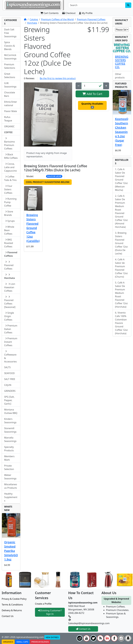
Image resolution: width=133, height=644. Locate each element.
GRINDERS (10, 391)
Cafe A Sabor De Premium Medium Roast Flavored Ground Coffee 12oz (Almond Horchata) (121, 211)
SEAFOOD (9, 373)
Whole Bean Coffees (9, 230)
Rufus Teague (8, 119)
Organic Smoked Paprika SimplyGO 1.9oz (11, 551)
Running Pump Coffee (10, 202)
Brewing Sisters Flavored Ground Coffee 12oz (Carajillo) (33, 228)
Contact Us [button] (83, 629)
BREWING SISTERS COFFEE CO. (122, 62)
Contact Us (8, 616)
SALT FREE (10, 379)
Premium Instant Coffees (11, 342)
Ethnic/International (11, 104)
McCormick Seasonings (10, 57)
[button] (48, 114)
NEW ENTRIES (52, 637)
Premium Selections (10, 66)
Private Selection (9, 467)
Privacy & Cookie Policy (14, 599)
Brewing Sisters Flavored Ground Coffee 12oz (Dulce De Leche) (121, 243)
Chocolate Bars (10, 94)
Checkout (69, 13)
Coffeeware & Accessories (10, 357)
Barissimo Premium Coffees (9, 144)
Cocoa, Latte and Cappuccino (11, 167)
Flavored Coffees (9, 265)
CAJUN (8, 385)
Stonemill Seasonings (10, 430)
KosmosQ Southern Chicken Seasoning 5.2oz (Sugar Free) (122, 132)
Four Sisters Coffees (8, 189)
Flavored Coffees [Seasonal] (10, 302)
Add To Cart (92, 94)
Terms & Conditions (12, 605)
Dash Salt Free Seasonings (10, 33)
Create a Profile (43, 604)
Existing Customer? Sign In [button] (50, 612)
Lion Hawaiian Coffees (10, 287)
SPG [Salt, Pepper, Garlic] (9, 400)
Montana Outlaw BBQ (11, 411)
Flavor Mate (11, 111)
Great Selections (10, 76)
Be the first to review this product (58, 78)
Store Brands (9, 213)
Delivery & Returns (12, 610)
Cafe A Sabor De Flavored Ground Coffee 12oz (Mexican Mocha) (121, 180)
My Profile (86, 13)
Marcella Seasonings (10, 439)
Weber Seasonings (10, 477)
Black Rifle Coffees (11, 156)
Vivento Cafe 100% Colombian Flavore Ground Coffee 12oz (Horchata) (121, 323)
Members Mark (9, 458)
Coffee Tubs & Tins (10, 178)
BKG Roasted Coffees (9, 243)
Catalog (34, 19)
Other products (120, 76)
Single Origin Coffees (9, 316)
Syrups (10, 221)
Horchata (32, 23)
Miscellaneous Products (11, 486)
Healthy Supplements (11, 497)
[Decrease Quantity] (79, 86)
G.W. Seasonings (10, 85)
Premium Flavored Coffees (91, 19)
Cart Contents (50, 13)
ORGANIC (9, 126)
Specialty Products (9, 449)
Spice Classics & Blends (9, 46)
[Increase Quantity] (106, 86)
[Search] (97, 5)
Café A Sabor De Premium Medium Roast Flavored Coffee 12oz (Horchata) (121, 295)
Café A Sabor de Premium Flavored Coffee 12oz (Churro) (121, 268)
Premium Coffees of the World (57, 19)
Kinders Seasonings (10, 421)
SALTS (7, 367)
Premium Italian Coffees (11, 329)
